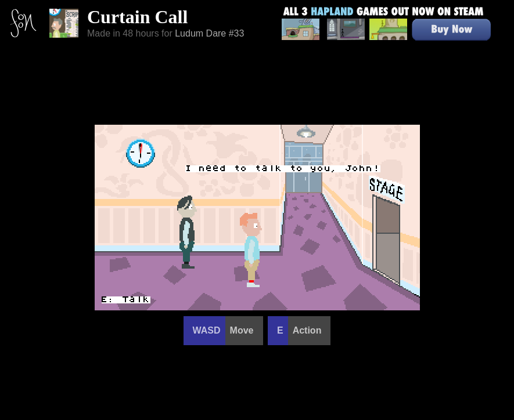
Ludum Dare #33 (209, 33)
